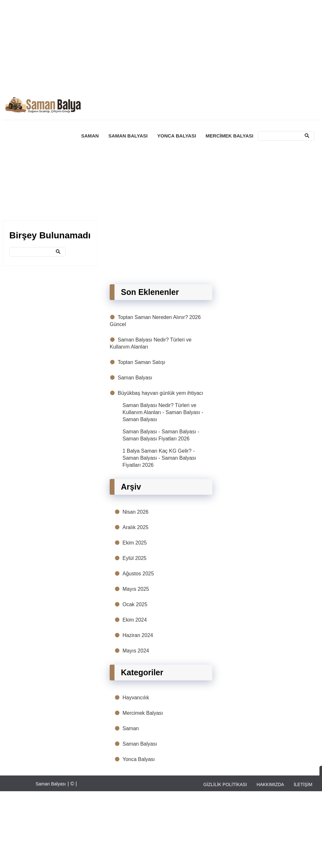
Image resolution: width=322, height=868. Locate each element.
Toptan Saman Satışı (142, 362)
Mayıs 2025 (136, 589)
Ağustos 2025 (138, 574)
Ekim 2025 (135, 543)
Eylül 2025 (135, 558)
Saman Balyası (135, 378)
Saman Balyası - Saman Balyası (159, 432)
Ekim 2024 (135, 620)
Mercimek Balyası (143, 713)
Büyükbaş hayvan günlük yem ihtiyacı (161, 393)
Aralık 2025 (136, 527)
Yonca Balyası (139, 759)
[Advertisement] (157, 48)
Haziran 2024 (138, 635)
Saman (131, 728)
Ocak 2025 (135, 604)
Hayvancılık (136, 698)
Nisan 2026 (136, 512)
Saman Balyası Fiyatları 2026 (156, 439)
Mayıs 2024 (136, 651)
